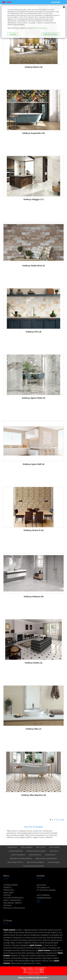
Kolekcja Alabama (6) (34, 596)
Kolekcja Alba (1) (33, 729)
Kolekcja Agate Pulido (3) (34, 398)
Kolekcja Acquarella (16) (33, 133)
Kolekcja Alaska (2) (34, 663)
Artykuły (7, 905)
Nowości (7, 887)
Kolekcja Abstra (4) (34, 67)
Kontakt (7, 895)
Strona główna (11, 885)
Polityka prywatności (13, 898)
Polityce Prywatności (40, 28)
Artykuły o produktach (14, 908)
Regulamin (8, 893)
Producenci (9, 890)
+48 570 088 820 (43, 895)
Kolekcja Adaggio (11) (34, 199)
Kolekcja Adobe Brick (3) (34, 266)
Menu (9, 2)
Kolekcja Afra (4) (34, 332)
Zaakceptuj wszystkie (50, 34)
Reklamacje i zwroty (13, 903)
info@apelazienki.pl (44, 898)
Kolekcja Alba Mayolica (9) (33, 795)
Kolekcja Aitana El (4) (33, 530)
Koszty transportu (12, 900)
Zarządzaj (13, 34)
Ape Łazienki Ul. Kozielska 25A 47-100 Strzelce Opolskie (46, 887)
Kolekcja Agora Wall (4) (33, 464)
